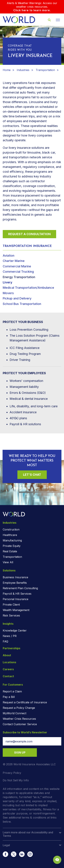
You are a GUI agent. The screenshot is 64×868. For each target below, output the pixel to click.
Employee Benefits (15, 583)
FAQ (5, 641)
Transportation (45, 70)
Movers (8, 293)
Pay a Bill (9, 697)
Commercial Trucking (18, 272)
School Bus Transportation (22, 304)
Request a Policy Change (19, 708)
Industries (23, 70)
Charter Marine (14, 261)
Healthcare (10, 535)
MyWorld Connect (15, 713)
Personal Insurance (16, 599)
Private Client (11, 605)
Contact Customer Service (20, 724)
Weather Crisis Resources (19, 719)
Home (7, 70)
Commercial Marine (17, 266)
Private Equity (12, 546)
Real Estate (10, 551)
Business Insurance (15, 577)
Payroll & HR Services (17, 594)
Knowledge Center (15, 630)
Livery (8, 282)
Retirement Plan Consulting (20, 588)
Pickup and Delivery (17, 298)
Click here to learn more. (32, 10)
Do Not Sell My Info (16, 780)
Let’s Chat (32, 475)
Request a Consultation (29, 234)
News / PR (10, 636)
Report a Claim (12, 691)
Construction (11, 529)
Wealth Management (16, 610)
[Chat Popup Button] (57, 860)
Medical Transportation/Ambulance (28, 288)
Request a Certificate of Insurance (25, 702)
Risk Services (11, 615)
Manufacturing (12, 540)
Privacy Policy (12, 773)
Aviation (9, 256)
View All (8, 562)
